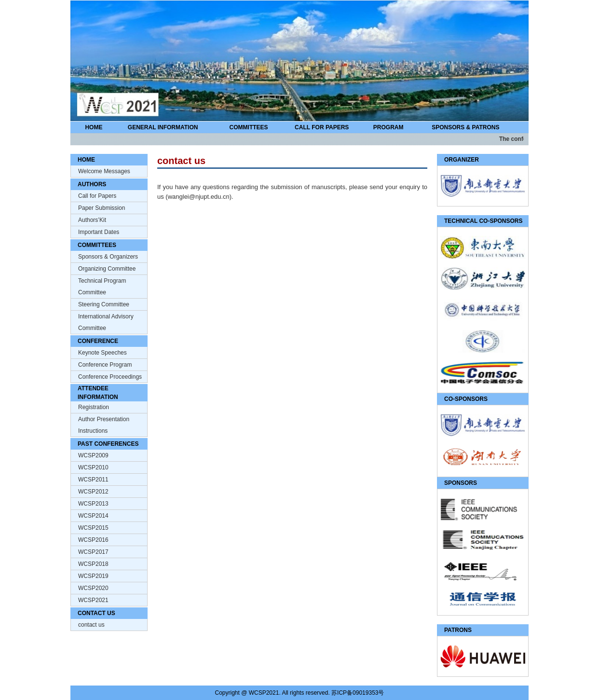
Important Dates (99, 232)
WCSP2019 (93, 576)
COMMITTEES (249, 127)
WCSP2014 (93, 516)
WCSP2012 (93, 492)
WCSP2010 (93, 467)
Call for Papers (97, 196)
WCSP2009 (93, 455)
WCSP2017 (93, 552)
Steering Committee (104, 304)
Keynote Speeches (102, 353)
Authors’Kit (92, 220)
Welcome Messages (104, 171)
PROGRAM (388, 127)
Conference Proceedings (110, 377)
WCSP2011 (93, 480)
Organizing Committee (107, 269)
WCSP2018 (93, 564)
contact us (91, 625)
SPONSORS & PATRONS (465, 127)
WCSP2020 (93, 588)
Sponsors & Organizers (108, 257)
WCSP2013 (93, 504)
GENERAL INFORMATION (163, 127)
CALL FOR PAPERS (322, 127)
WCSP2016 (93, 540)
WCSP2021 (93, 600)
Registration (94, 407)
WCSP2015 (93, 528)
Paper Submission (102, 208)
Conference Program (105, 365)
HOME (94, 127)
